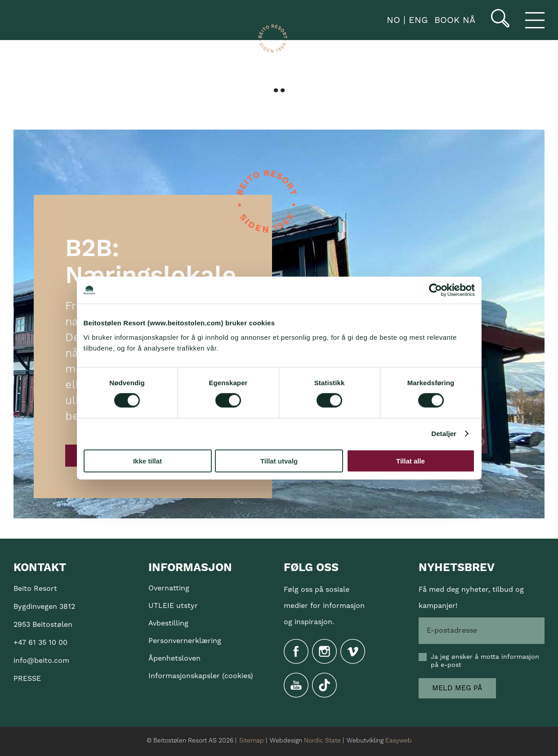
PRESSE (27, 679)
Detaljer (444, 434)
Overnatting (169, 588)
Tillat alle (411, 461)
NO (392, 20)
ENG (417, 20)
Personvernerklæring (185, 641)
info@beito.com (41, 661)
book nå (455, 20)
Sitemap (252, 741)
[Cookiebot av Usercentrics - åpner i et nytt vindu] (435, 290)
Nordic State (322, 741)
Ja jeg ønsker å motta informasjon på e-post (485, 661)
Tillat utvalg (279, 461)
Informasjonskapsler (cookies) (201, 676)
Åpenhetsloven (174, 658)
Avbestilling (168, 623)
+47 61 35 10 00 (40, 643)
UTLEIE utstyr (173, 606)
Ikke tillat (147, 461)
